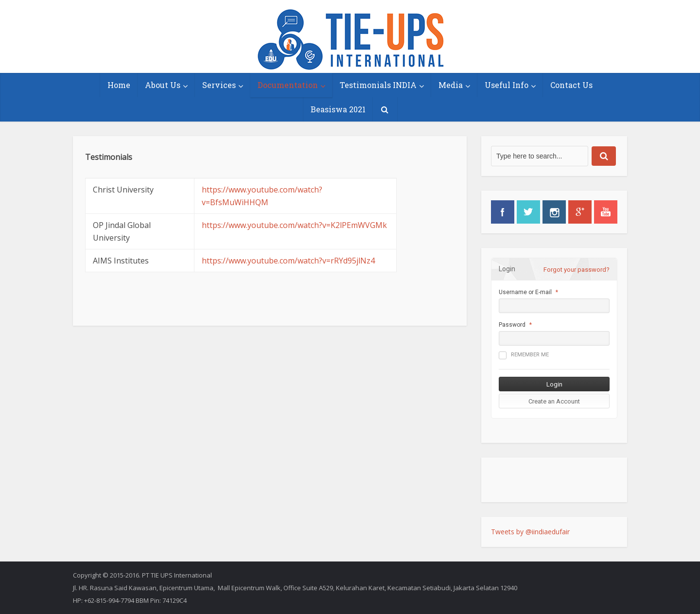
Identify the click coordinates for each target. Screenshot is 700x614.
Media (451, 85)
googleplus (580, 212)
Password (512, 325)
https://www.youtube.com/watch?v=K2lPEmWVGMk (294, 225)
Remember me (524, 355)
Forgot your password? (577, 270)
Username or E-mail (525, 292)
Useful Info (507, 85)
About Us (163, 85)
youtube (606, 212)
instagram (554, 212)
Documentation (288, 85)
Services (219, 85)
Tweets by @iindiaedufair (530, 532)
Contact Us (571, 85)
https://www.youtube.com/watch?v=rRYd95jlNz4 (288, 261)
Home (119, 85)
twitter (528, 212)
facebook (503, 212)
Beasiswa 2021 (338, 109)
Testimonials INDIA (378, 85)
